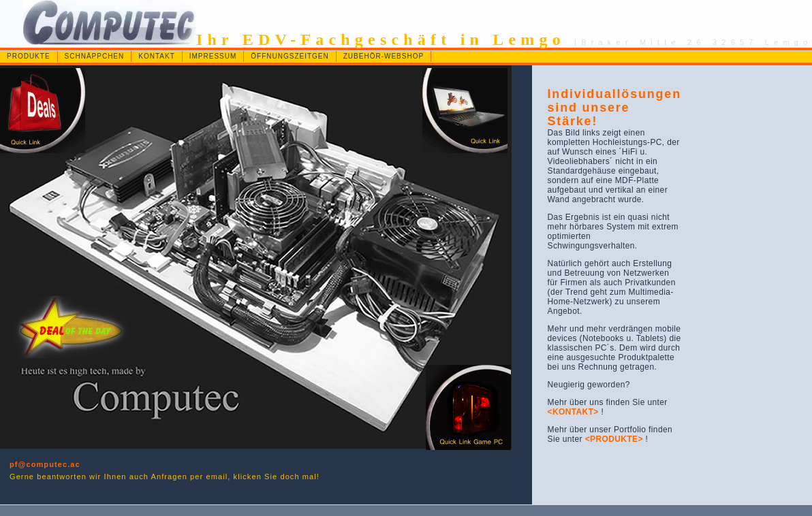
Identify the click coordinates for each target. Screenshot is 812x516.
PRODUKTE (29, 56)
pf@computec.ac (45, 464)
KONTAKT (156, 56)
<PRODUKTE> (615, 439)
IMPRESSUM (213, 56)
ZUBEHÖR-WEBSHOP (384, 56)
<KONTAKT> (573, 412)
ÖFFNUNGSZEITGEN (290, 56)
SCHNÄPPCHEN (95, 56)
